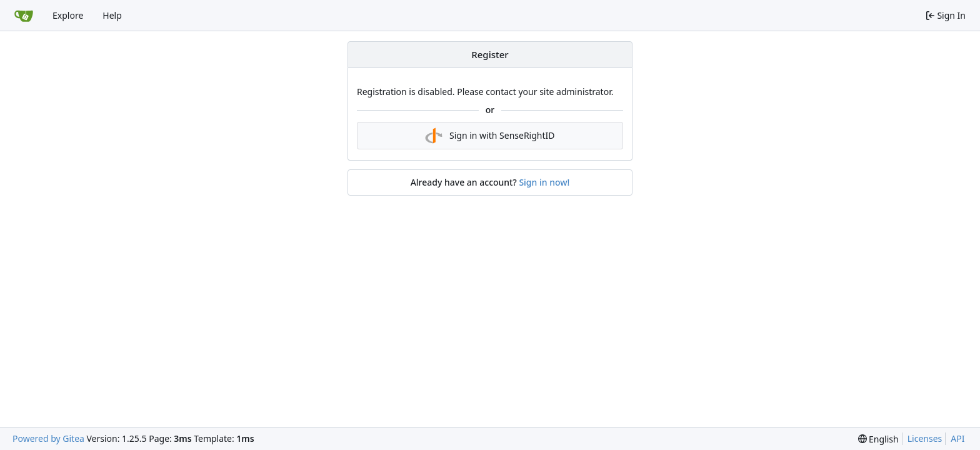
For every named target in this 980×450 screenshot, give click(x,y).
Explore (68, 15)
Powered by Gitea (48, 438)
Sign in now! (544, 182)
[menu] (878, 439)
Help (112, 15)
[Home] (24, 16)
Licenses (925, 438)
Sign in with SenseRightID (490, 136)
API (957, 438)
